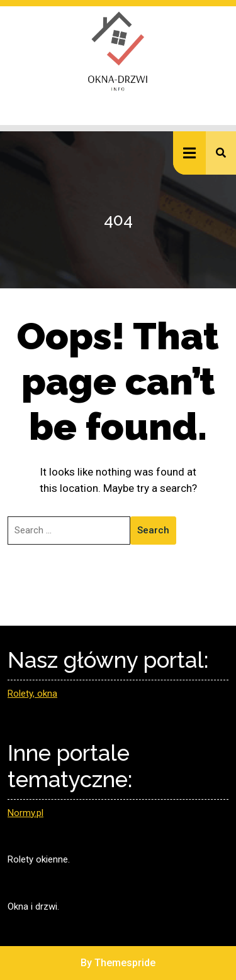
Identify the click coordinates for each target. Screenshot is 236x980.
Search (153, 530)
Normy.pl (25, 813)
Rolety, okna (32, 694)
